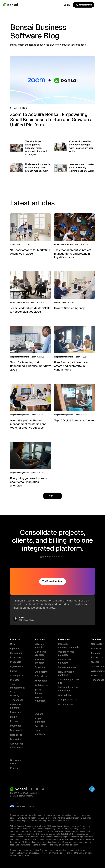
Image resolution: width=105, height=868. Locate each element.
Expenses (15, 721)
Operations (41, 726)
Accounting (41, 681)
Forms (14, 671)
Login (67, 5)
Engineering (41, 672)
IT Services (41, 676)
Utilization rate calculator (66, 653)
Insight (57, 303)
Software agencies (39, 661)
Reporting (16, 712)
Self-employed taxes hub (69, 681)
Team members (40, 732)
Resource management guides (69, 646)
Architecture (41, 685)
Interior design (38, 691)
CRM (13, 644)
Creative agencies (39, 646)
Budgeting (16, 739)
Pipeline (14, 648)
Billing (14, 717)
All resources (65, 704)
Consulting (40, 667)
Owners (39, 714)
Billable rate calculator (65, 661)
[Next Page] (52, 496)
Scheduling (16, 653)
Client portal (17, 675)
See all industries (40, 699)
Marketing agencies (40, 653)
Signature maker (67, 667)
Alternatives (65, 695)
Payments (16, 726)
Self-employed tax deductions (68, 689)
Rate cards (16, 735)
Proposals (16, 662)
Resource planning (15, 706)
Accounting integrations (17, 745)
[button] (98, 5)
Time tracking (15, 694)
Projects (15, 680)
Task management (17, 686)
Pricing (14, 768)
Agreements (17, 666)
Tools (13, 245)
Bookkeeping (17, 730)
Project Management (64, 245)
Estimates (16, 657)
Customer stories (16, 762)
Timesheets (17, 700)
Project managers (40, 720)
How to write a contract (66, 673)
